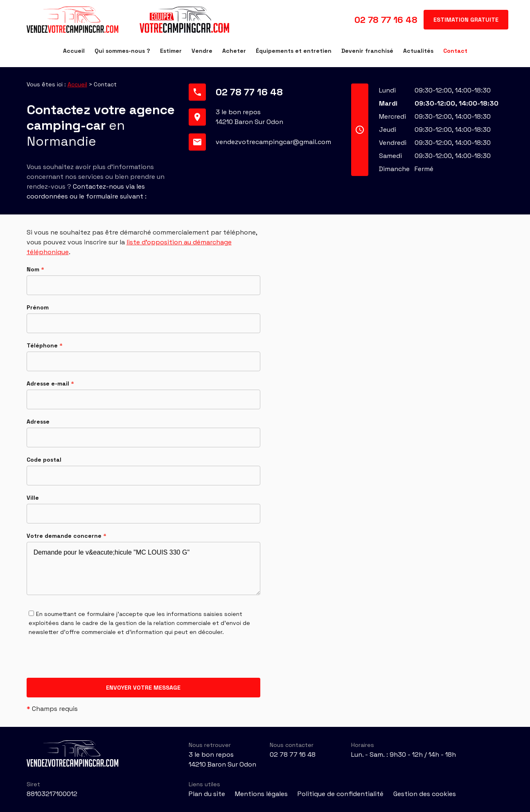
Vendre (202, 51)
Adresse (38, 422)
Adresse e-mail (50, 383)
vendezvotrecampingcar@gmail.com (273, 142)
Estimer (171, 51)
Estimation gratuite (466, 20)
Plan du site (207, 794)
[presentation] (89, 662)
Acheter (234, 51)
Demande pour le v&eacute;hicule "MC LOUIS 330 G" (143, 568)
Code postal (44, 460)
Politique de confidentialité (341, 794)
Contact (455, 51)
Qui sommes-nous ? (122, 51)
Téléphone (45, 345)
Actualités (418, 51)
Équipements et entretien (294, 51)
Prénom (38, 307)
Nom (35, 269)
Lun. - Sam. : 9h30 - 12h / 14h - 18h (404, 754)
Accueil (74, 51)
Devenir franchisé (367, 51)
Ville (33, 498)
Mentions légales (261, 794)
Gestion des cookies (425, 794)
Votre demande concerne (67, 536)
